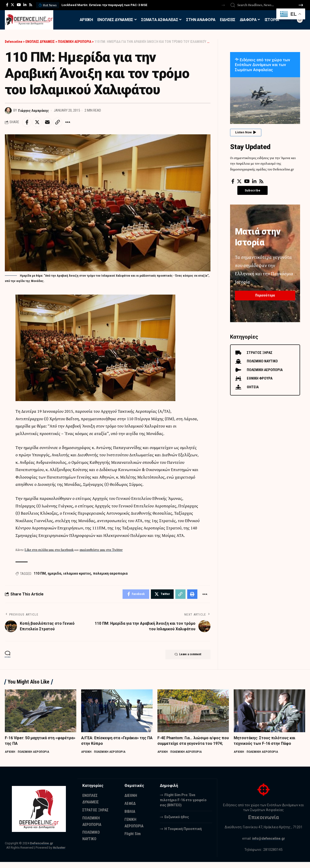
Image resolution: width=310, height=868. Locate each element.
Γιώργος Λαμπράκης (34, 110)
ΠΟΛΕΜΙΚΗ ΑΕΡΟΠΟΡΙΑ (34, 752)
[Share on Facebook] (27, 122)
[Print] (192, 594)
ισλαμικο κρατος (77, 574)
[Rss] (31, 5)
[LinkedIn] (25, 5)
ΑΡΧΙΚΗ (10, 752)
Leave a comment (187, 655)
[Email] (48, 122)
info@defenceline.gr (269, 844)
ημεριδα (54, 574)
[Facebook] (7, 5)
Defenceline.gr (42, 849)
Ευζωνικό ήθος (177, 823)
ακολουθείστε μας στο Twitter (101, 550)
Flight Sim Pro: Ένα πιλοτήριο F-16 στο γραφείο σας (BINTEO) (183, 806)
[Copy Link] (58, 122)
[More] (69, 122)
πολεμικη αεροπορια (110, 574)
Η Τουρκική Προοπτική (183, 835)
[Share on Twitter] (37, 122)
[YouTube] (19, 5)
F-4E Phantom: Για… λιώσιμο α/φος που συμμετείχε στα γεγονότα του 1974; (189, 744)
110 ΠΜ (40, 574)
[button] (223, 5)
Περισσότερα (265, 295)
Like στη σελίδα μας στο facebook (49, 550)
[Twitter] (12, 5)
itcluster (59, 854)
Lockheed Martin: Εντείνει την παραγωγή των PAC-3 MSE (104, 5)
